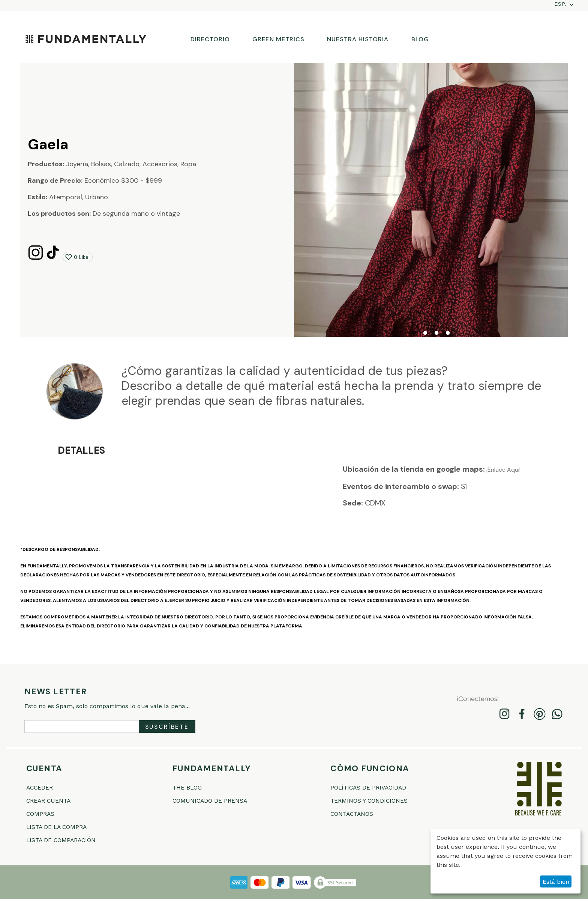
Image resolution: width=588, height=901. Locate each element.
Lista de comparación (67, 842)
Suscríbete (167, 727)
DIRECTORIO (210, 39)
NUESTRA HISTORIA (358, 39)
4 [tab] (448, 333)
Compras (43, 815)
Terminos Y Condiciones (375, 801)
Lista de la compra (61, 828)
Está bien (556, 882)
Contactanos (356, 815)
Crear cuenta (52, 801)
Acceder (42, 787)
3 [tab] (436, 333)
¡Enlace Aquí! (503, 470)
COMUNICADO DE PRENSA (216, 801)
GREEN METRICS (278, 39)
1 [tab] (414, 333)
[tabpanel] (431, 200)
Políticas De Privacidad (374, 787)
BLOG (420, 39)
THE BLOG (190, 787)
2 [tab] (425, 333)
